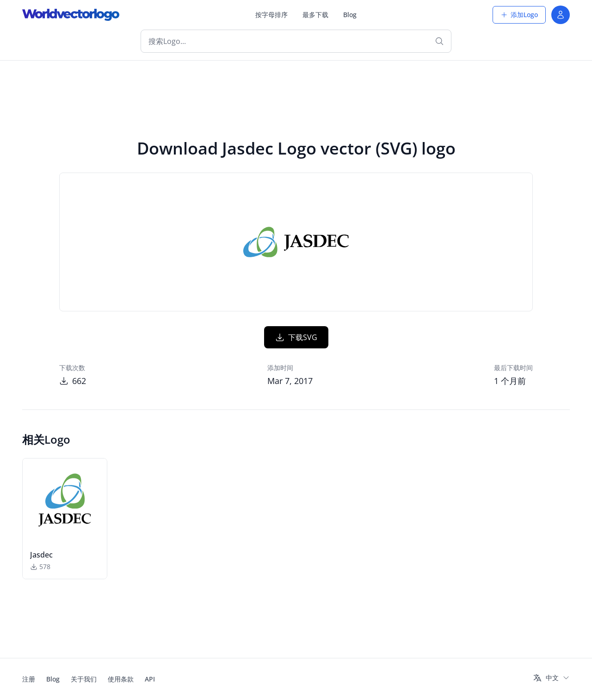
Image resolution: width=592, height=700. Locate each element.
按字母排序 (271, 15)
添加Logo (519, 15)
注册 (29, 679)
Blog (350, 15)
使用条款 (121, 679)
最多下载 (315, 15)
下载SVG (296, 337)
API (150, 679)
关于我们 (84, 679)
